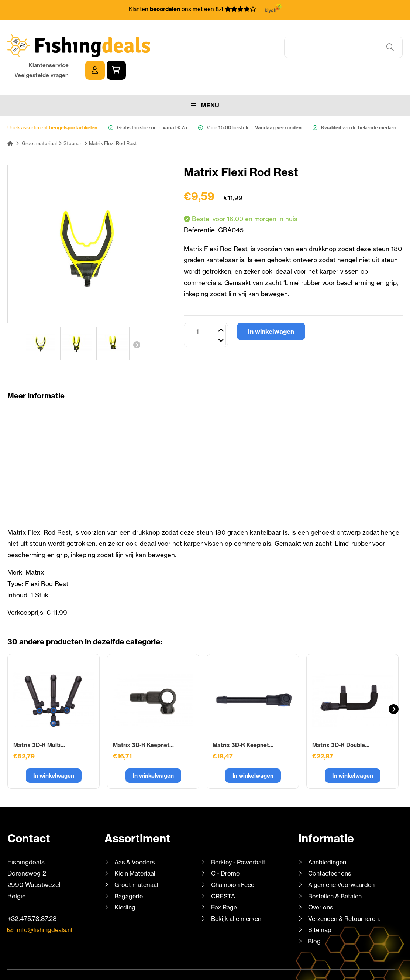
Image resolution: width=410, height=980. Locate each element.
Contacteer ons (331, 850)
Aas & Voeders (136, 839)
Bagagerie (130, 873)
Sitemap (320, 907)
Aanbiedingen (328, 839)
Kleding (125, 884)
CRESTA (223, 873)
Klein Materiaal (137, 850)
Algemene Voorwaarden (343, 862)
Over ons (321, 884)
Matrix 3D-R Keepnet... (143, 722)
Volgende (136, 322)
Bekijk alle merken (238, 896)
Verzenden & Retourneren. (347, 896)
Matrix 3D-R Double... (341, 722)
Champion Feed (234, 862)
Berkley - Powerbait (240, 839)
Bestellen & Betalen (337, 873)
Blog (314, 918)
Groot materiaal (137, 862)
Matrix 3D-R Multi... (39, 722)
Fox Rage (225, 884)
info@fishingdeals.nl (47, 907)
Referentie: (201, 207)
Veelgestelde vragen (318, 51)
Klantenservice (325, 41)
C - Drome (226, 850)
